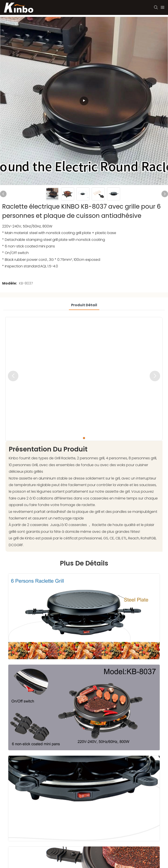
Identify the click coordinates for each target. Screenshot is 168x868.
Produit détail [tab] (84, 305)
